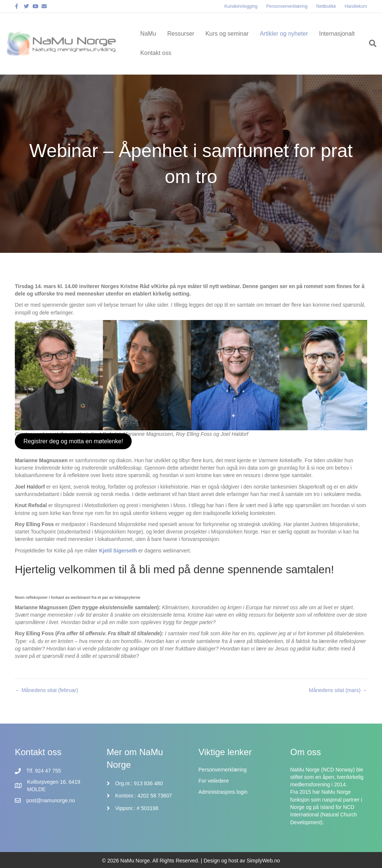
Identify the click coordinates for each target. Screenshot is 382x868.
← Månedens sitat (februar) (46, 690)
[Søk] (370, 43)
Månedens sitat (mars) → (338, 690)
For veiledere (214, 781)
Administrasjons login (223, 792)
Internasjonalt (337, 34)
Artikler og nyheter (284, 34)
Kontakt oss (156, 53)
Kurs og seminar (227, 34)
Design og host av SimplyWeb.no (242, 861)
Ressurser (181, 34)
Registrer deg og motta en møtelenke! (73, 441)
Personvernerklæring (287, 6)
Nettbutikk (326, 6)
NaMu (148, 34)
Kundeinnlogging (241, 6)
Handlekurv (356, 6)
